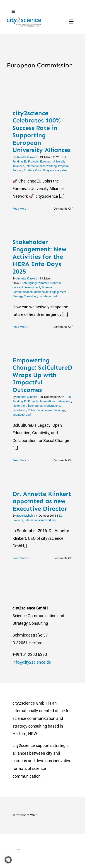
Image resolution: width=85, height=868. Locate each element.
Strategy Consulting (36, 170)
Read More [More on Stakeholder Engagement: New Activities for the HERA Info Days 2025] (19, 327)
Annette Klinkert (27, 157)
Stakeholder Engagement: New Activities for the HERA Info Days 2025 (39, 257)
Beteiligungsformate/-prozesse (42, 283)
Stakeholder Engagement (50, 292)
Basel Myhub (25, 516)
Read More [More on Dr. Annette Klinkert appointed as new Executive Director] (19, 558)
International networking (41, 166)
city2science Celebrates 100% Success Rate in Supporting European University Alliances (42, 132)
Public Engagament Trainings (47, 410)
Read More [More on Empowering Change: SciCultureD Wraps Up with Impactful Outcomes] (19, 460)
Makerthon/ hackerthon (28, 406)
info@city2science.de (32, 662)
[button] (8, 860)
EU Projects (31, 161)
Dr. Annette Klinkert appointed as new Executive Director (42, 501)
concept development (26, 287)
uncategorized (59, 170)
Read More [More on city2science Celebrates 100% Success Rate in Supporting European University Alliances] (19, 209)
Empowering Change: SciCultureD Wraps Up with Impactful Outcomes (42, 375)
